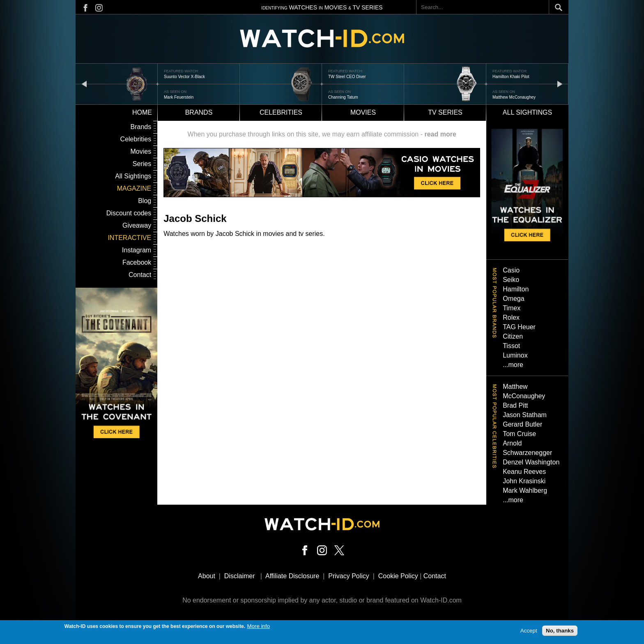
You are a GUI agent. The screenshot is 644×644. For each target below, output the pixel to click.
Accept (529, 632)
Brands (199, 112)
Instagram (137, 250)
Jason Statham (525, 415)
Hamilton (516, 289)
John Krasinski (524, 481)
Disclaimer (240, 576)
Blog (145, 201)
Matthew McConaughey (514, 97)
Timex (512, 308)
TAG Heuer (519, 327)
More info (259, 628)
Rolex (511, 317)
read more (440, 134)
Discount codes (129, 213)
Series (142, 164)
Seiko (511, 280)
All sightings (527, 112)
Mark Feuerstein (179, 97)
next (560, 84)
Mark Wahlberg (525, 491)
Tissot (511, 346)
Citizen (513, 336)
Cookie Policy (398, 576)
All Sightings (133, 176)
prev (84, 84)
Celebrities (281, 112)
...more (513, 365)
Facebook (137, 262)
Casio (511, 270)
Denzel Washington (531, 462)
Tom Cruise (519, 434)
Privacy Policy (349, 576)
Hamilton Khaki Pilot (511, 77)
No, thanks (560, 632)
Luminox (515, 355)
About (207, 576)
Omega (513, 299)
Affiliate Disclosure (292, 576)
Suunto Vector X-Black (184, 77)
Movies (363, 112)
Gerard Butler (522, 424)
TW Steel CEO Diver (347, 77)
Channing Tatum (343, 97)
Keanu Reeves (524, 472)
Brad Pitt (515, 405)
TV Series (445, 112)
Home (142, 112)
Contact (140, 275)
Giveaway (137, 225)
